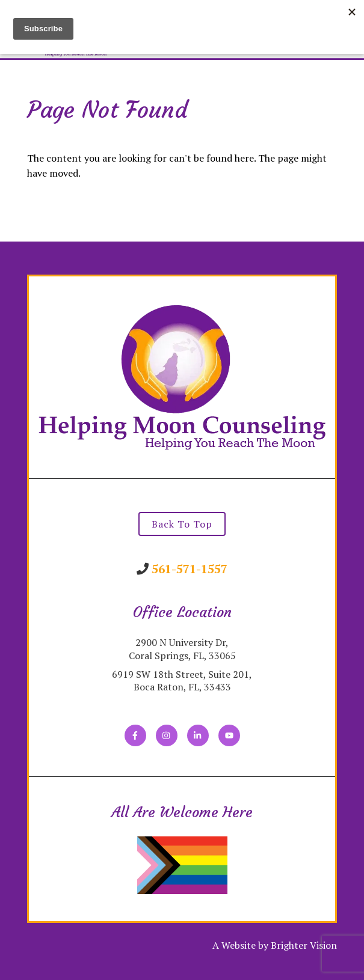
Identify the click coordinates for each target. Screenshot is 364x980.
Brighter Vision (304, 945)
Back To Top (182, 524)
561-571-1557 (190, 569)
